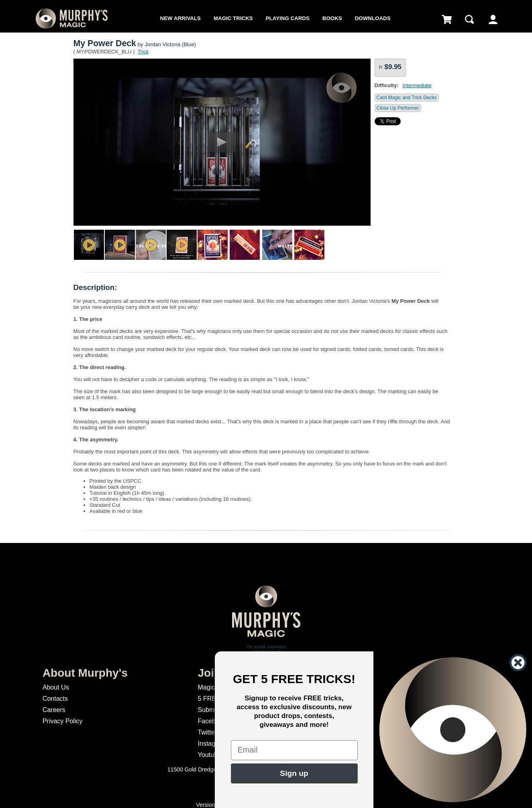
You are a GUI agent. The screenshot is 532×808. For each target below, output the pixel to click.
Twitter (207, 732)
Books (332, 18)
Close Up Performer (398, 108)
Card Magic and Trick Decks (407, 98)
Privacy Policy (63, 721)
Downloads (373, 18)
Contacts (55, 699)
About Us (56, 687)
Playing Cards (288, 18)
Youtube (210, 755)
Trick (143, 52)
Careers (54, 710)
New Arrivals (180, 18)
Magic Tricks (233, 18)
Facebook (212, 721)
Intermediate (417, 85)
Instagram (212, 744)
